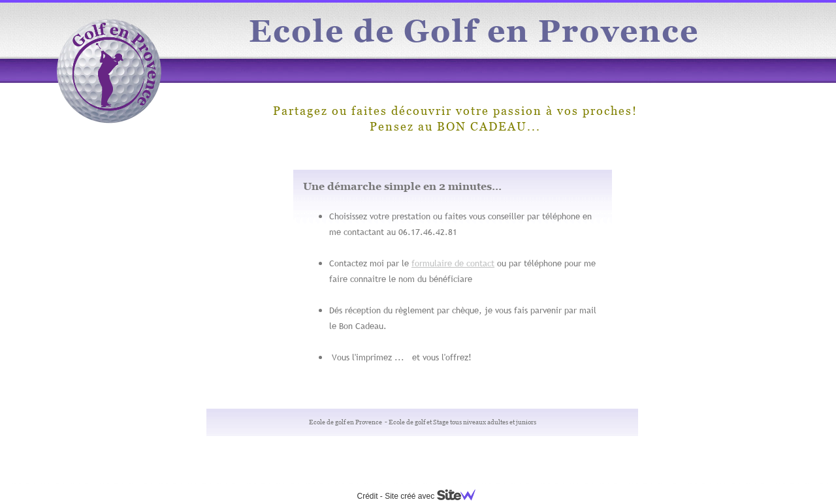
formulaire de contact (453, 263)
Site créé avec (435, 496)
